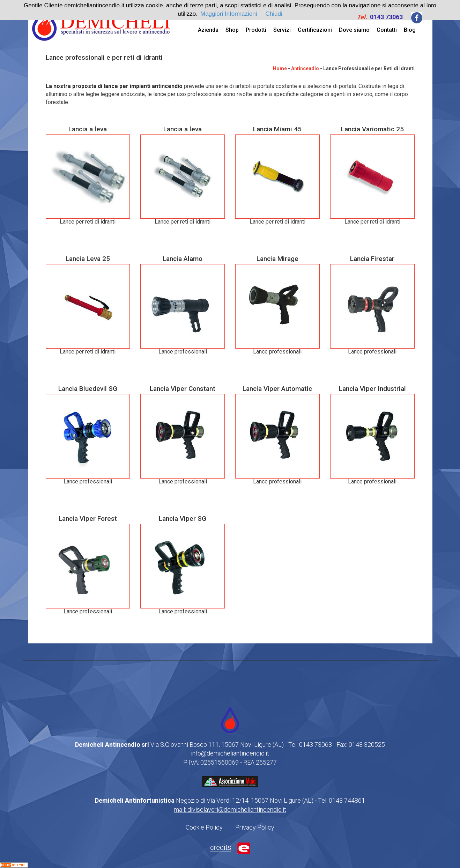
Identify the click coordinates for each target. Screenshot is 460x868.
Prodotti (256, 30)
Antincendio (305, 68)
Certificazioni (315, 30)
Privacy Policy (255, 827)
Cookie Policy (204, 827)
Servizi (282, 30)
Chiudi (274, 14)
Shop (232, 30)
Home (280, 68)
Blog (410, 30)
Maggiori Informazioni (229, 14)
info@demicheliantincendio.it (230, 753)
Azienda (208, 30)
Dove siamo (354, 30)
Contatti (387, 30)
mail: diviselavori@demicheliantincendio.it (230, 809)
